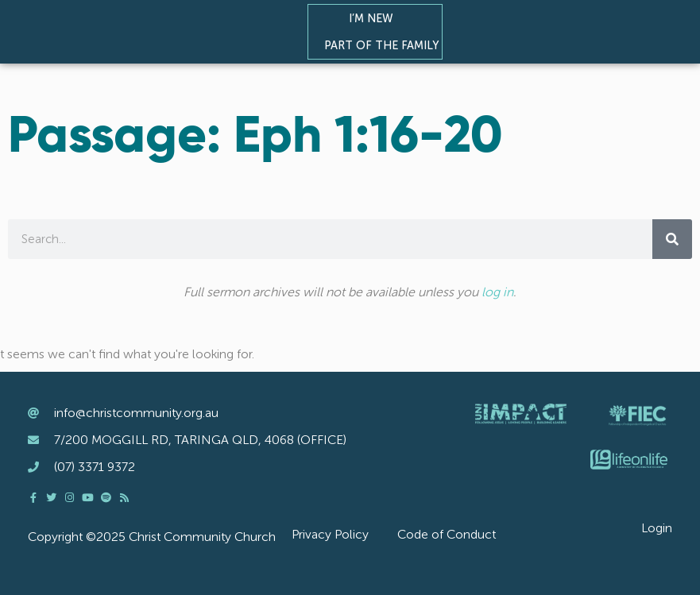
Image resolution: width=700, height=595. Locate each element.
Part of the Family (385, 45)
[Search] (672, 239)
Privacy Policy (330, 534)
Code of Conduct (447, 534)
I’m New (375, 18)
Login (657, 528)
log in (497, 292)
